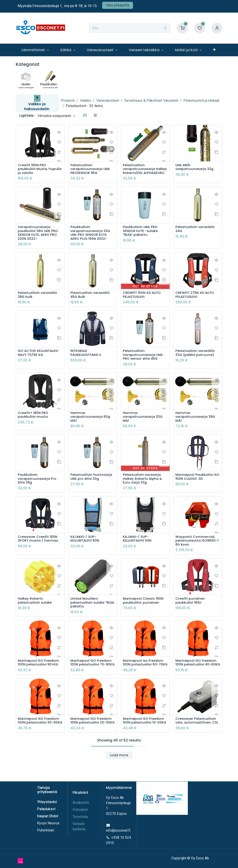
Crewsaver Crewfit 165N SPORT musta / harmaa (39, 550)
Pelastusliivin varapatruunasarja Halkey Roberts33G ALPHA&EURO (140, 172)
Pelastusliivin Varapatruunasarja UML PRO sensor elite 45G (144, 363)
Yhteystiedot (47, 807)
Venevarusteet (108, 100)
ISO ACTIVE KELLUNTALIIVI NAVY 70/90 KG (40, 361)
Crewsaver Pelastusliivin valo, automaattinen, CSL (197, 741)
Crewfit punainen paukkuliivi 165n (191, 613)
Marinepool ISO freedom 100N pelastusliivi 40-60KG (197, 678)
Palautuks (45, 814)
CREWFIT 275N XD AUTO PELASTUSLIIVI (196, 302)
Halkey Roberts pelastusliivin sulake (36, 613)
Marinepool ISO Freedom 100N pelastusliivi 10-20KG (145, 741)
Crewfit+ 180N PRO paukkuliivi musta (34, 424)
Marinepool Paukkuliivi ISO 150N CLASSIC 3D (195, 487)
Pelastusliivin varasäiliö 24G (196, 235)
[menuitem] (35, 50)
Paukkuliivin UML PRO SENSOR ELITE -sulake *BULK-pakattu (142, 237)
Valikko (86, 100)
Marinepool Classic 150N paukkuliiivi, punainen (145, 613)
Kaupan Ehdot (48, 822)
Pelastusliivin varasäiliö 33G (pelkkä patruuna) (196, 361)
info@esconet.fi (118, 836)
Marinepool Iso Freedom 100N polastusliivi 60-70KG (145, 678)
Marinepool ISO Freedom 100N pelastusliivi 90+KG (40, 676)
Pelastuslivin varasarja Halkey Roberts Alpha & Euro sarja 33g (144, 489)
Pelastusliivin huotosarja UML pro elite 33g (92, 487)
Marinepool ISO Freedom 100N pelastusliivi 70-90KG (92, 678)
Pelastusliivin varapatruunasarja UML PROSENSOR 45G (91, 170)
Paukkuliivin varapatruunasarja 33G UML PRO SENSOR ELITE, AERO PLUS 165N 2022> (92, 239)
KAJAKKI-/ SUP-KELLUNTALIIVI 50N (86, 550)
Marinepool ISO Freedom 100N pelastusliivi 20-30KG (92, 741)
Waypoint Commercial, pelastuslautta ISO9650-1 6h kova (198, 552)
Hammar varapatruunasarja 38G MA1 (197, 426)
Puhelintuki (46, 836)
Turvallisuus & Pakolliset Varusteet (151, 100)
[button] (56, 116)
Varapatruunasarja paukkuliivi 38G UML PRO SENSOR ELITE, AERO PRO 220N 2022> (39, 239)
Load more (119, 778)
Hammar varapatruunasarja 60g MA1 (91, 426)
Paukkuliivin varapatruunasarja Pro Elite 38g (38, 489)
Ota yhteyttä (118, 5)
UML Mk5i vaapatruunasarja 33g (196, 168)
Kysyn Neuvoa (48, 829)
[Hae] (165, 28)
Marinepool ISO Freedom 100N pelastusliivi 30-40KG (40, 741)
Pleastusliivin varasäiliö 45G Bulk (91, 302)
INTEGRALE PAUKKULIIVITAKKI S (87, 361)
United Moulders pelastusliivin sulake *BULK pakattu (88, 615)
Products (68, 100)
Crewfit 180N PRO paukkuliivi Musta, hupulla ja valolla (34, 170)
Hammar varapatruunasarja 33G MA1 (144, 426)
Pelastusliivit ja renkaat (201, 100)
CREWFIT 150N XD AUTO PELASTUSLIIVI (143, 302)
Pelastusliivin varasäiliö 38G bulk (39, 302)
